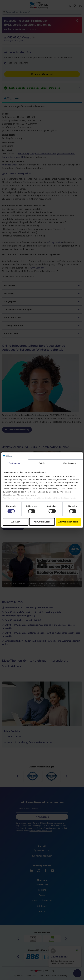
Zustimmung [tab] (15, 463)
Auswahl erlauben (42, 522)
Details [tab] (42, 463)
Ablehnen (16, 522)
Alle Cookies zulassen (68, 522)
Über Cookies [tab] (69, 463)
